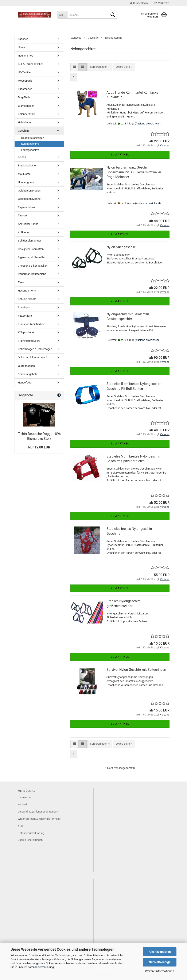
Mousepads (25, 81)
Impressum (25, 797)
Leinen (22, 157)
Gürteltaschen (26, 366)
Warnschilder (26, 106)
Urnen (21, 47)
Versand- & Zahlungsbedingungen (38, 812)
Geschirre (24, 131)
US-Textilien (25, 72)
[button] (75, 67)
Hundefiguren (26, 182)
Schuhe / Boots (27, 299)
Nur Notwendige (160, 962)
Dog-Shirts (24, 97)
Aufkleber (24, 232)
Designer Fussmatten (31, 249)
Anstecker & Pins (28, 224)
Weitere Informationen (160, 971)
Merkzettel (162, 3)
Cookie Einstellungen (30, 840)
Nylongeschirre (30, 144)
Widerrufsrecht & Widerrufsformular (39, 819)
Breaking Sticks (27, 165)
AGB (20, 826)
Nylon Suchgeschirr (121, 247)
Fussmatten (25, 89)
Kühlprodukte (26, 332)
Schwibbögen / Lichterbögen (35, 349)
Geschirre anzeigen (33, 138)
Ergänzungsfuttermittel (32, 257)
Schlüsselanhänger (29, 241)
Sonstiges (24, 307)
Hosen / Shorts (27, 291)
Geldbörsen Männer (30, 199)
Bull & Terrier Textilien (31, 64)
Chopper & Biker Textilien (33, 266)
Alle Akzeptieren (160, 952)
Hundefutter (25, 383)
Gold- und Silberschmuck (33, 357)
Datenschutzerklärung (41, 967)
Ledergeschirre (30, 150)
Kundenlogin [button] (139, 3)
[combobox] (100, 67)
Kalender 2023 (26, 114)
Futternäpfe (25, 316)
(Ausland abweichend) (148, 124)
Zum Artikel (120, 155)
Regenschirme (27, 207)
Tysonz (22, 282)
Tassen (22, 215)
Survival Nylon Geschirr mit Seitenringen (136, 670)
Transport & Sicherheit (31, 324)
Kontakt (22, 804)
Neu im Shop (26, 56)
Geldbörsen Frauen (29, 191)
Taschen (23, 39)
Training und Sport (29, 341)
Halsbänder (25, 122)
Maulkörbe (24, 174)
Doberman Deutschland (32, 274)
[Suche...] (62, 15)
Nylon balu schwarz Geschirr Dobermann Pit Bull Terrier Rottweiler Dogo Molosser (134, 172)
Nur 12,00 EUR (39, 447)
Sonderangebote (28, 374)
